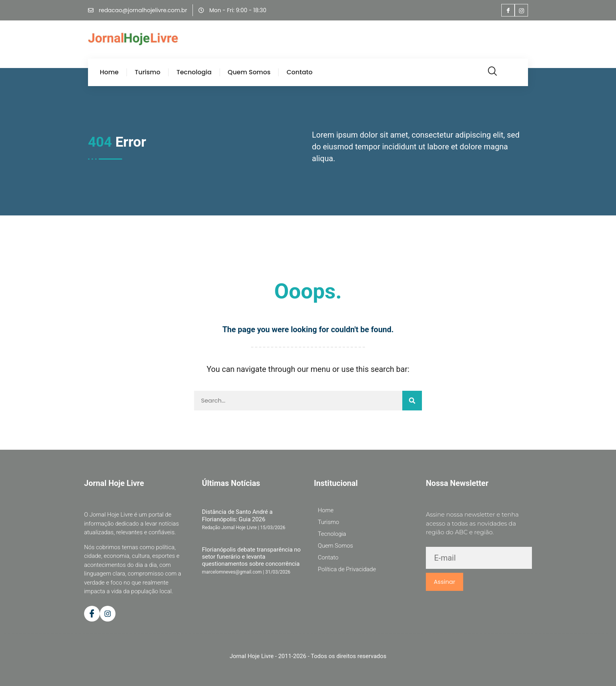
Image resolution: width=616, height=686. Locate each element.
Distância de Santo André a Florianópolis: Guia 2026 (237, 515)
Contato (299, 72)
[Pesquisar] (412, 401)
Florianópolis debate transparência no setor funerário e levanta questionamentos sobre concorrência (251, 557)
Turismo (148, 72)
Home (109, 72)
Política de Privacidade (347, 569)
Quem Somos (249, 72)
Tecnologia (194, 72)
